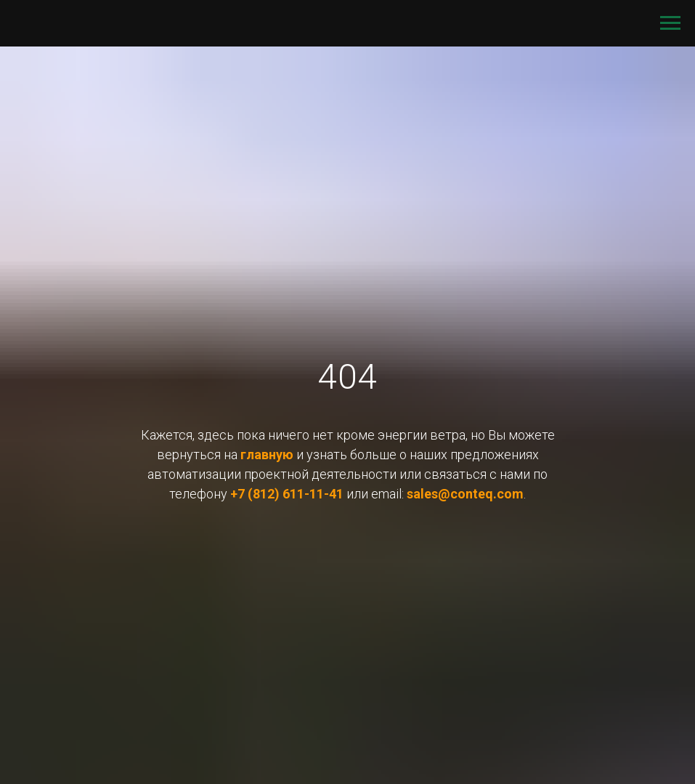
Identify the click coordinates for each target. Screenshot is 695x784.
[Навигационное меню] (670, 23)
